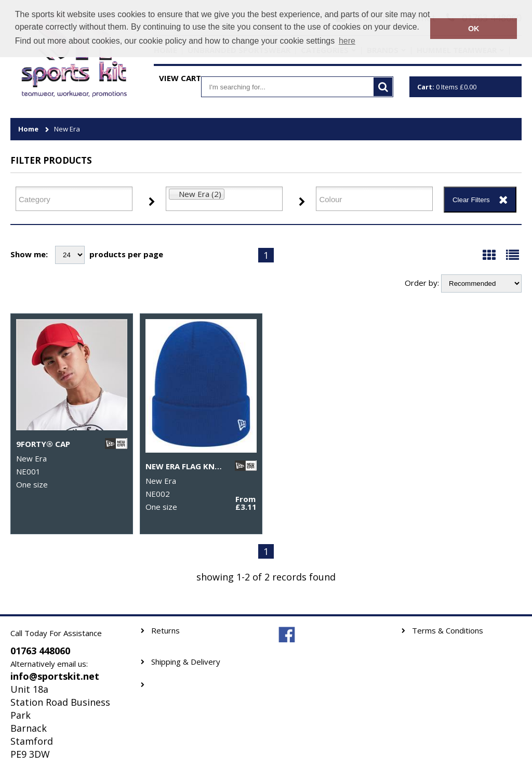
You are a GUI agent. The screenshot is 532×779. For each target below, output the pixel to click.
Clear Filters (471, 200)
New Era (67, 129)
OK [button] (474, 29)
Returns (165, 631)
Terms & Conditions (448, 631)
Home (28, 129)
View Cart (180, 78)
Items (447, 87)
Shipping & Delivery (186, 662)
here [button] (347, 41)
